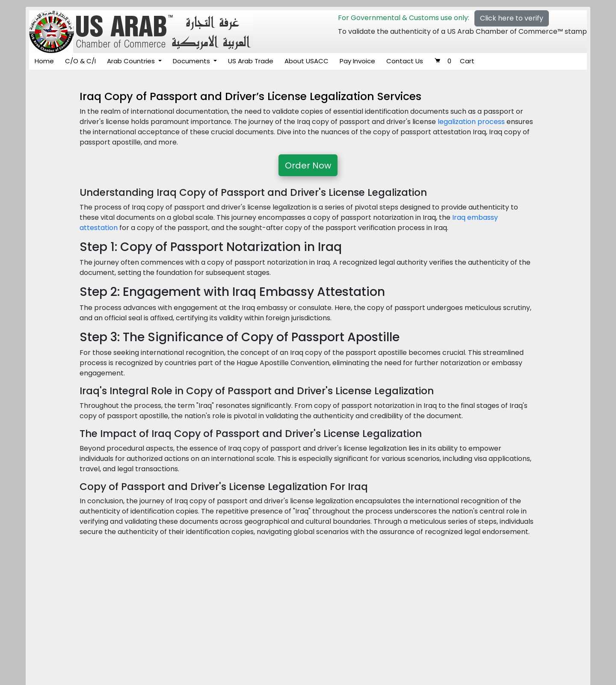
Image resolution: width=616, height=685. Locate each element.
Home (44, 61)
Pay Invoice (357, 61)
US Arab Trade (251, 61)
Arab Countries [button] (132, 61)
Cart (454, 61)
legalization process (471, 122)
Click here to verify (512, 18)
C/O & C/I (80, 61)
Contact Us (405, 61)
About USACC (307, 61)
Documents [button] (192, 61)
